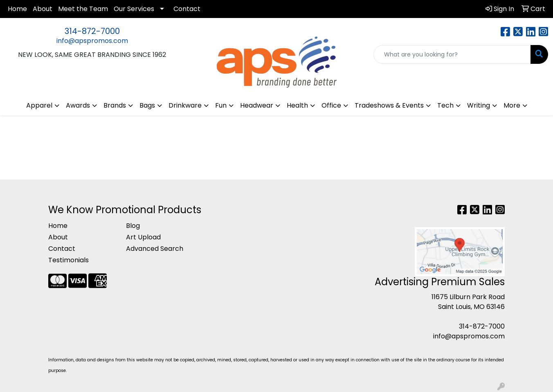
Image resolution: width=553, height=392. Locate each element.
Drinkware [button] (185, 105)
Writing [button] (479, 105)
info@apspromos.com (92, 41)
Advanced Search (155, 249)
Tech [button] (445, 105)
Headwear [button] (257, 105)
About (43, 9)
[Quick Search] (452, 54)
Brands (115, 105)
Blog (133, 226)
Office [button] (331, 105)
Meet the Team (83, 9)
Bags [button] (147, 105)
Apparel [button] (39, 105)
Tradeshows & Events (389, 105)
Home (17, 9)
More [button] (512, 105)
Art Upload (143, 237)
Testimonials (69, 260)
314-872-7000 (92, 31)
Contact (187, 9)
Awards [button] (78, 105)
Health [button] (297, 105)
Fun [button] (221, 105)
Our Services (134, 9)
